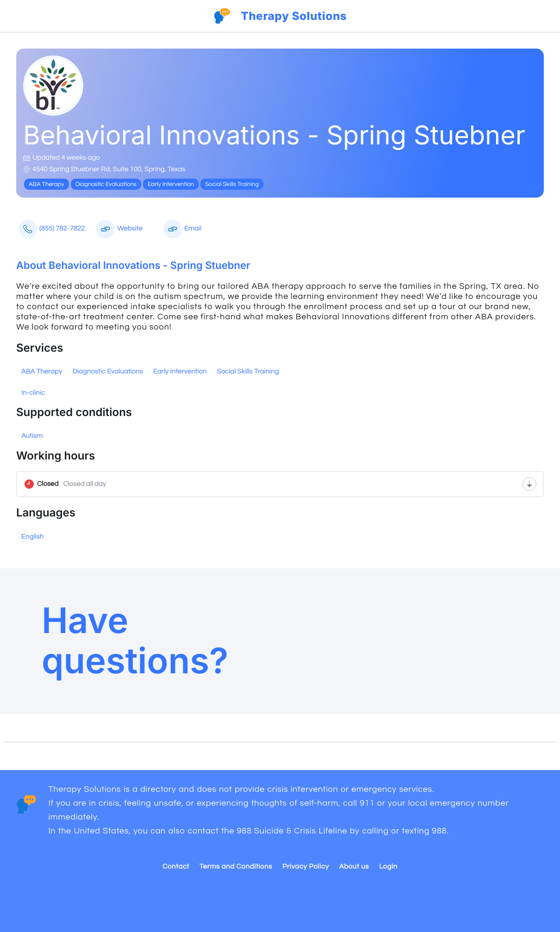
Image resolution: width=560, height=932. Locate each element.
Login (388, 867)
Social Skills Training (248, 372)
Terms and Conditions (236, 867)
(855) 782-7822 (52, 229)
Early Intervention (180, 372)
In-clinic (33, 393)
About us (354, 867)
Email (182, 229)
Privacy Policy (306, 867)
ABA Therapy (42, 372)
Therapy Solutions (294, 16)
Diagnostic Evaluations (108, 372)
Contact (176, 867)
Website (119, 229)
